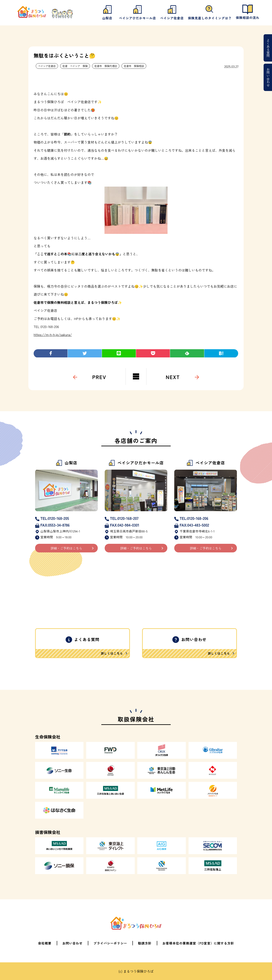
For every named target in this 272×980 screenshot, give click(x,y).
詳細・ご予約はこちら (66, 548)
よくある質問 (268, 48)
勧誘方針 (145, 943)
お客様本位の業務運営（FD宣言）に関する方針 (198, 943)
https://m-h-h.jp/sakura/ (53, 335)
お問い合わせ (268, 77)
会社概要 (45, 943)
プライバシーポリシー (110, 943)
